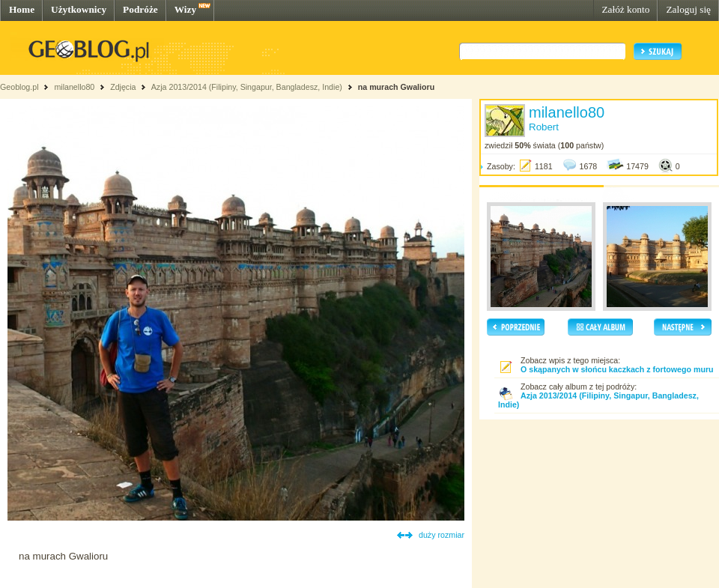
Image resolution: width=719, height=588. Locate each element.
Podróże (140, 9)
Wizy (185, 9)
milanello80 (74, 87)
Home (22, 9)
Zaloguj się (688, 9)
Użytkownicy (79, 9)
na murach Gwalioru (396, 87)
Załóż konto (625, 9)
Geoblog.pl (19, 87)
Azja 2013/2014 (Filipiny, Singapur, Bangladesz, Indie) (247, 87)
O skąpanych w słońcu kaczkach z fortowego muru (617, 369)
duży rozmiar (442, 535)
